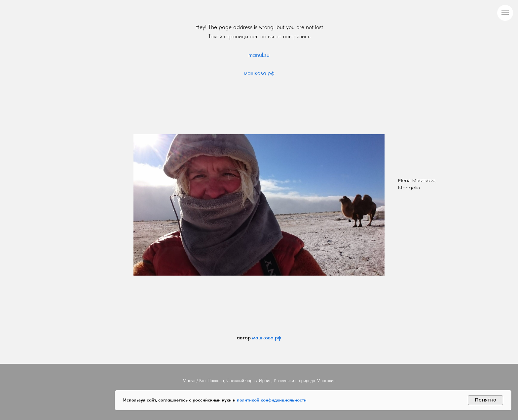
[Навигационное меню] (505, 13)
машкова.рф (259, 73)
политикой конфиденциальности (272, 400)
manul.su (259, 55)
